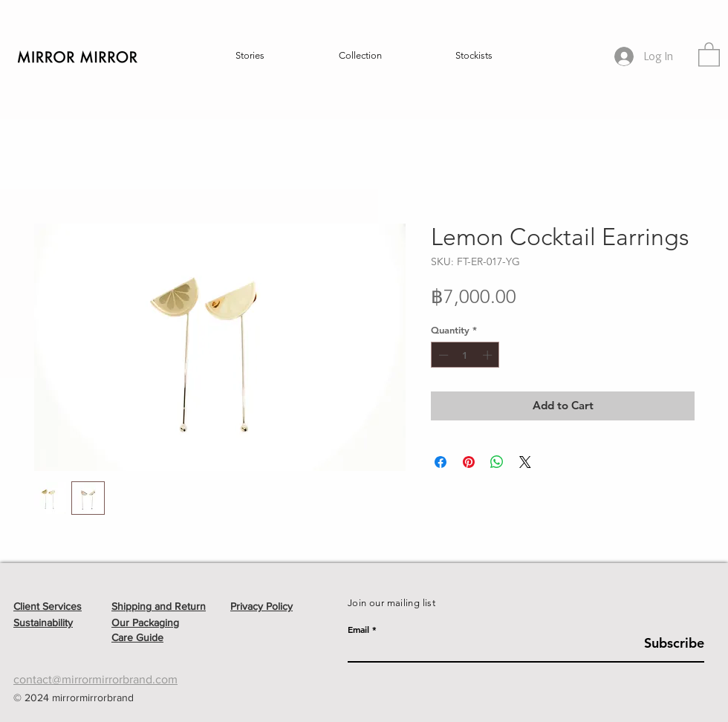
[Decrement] (442, 355)
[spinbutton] (465, 355)
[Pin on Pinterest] (469, 462)
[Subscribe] (667, 643)
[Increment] (489, 355)
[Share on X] (525, 462)
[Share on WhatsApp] (497, 462)
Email (358, 629)
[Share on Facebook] (441, 462)
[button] (250, 56)
